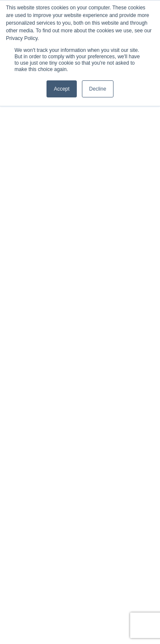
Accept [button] (62, 89)
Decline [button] (98, 89)
